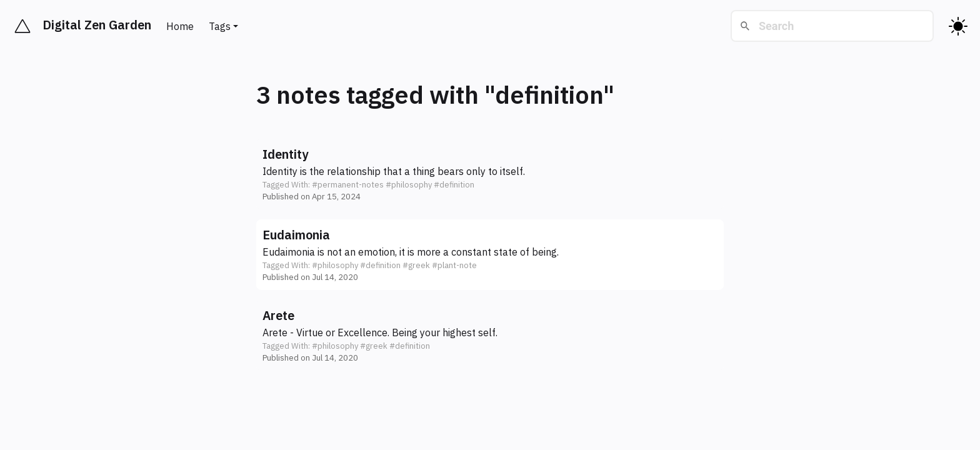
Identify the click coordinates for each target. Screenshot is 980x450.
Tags (220, 26)
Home (180, 26)
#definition (454, 185)
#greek (416, 265)
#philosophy (409, 185)
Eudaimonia (296, 235)
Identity (285, 154)
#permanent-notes (348, 185)
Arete (278, 315)
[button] (490, 174)
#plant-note (454, 265)
